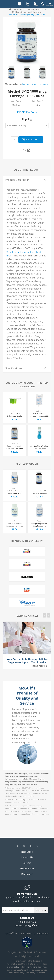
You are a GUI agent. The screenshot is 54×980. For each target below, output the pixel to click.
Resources (27, 852)
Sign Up (41, 910)
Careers (27, 863)
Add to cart (31, 139)
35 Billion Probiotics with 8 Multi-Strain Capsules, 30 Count (15, 492)
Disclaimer (27, 874)
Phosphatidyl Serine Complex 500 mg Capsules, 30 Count (39, 525)
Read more (39, 666)
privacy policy (13, 967)
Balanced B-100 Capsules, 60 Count (39, 492)
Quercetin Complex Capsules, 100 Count (15, 447)
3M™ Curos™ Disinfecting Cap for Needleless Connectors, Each (15, 415)
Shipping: (27, 119)
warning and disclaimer (37, 967)
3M (15, 411)
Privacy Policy (27, 869)
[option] (12, 72)
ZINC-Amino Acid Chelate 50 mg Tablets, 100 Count (15, 525)
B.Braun (39, 411)
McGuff (15, 444)
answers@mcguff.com (27, 925)
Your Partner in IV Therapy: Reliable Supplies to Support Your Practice (27, 661)
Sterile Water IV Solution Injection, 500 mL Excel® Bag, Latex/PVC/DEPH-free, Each (39, 415)
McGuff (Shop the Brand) (36, 84)
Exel (39, 444)
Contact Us (27, 857)
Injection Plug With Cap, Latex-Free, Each (39, 447)
